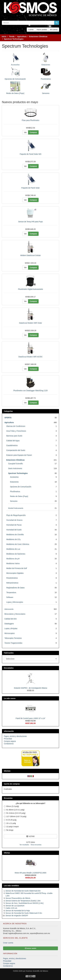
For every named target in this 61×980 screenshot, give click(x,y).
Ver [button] (25, 132)
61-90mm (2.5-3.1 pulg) (14, 810)
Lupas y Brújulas (11, 628)
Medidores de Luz (13, 549)
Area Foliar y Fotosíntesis (16, 431)
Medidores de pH (13, 559)
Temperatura (11, 592)
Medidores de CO (13, 539)
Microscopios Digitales (15, 573)
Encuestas (8, 798)
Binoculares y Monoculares (15, 614)
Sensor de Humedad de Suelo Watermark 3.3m (24, 913)
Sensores (46, 93)
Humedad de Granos (14, 520)
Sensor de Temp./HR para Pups (30, 222)
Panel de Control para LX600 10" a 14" (30, 718)
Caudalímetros (12, 445)
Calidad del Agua (13, 441)
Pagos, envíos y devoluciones (15, 736)
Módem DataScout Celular (30, 255)
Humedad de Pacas (14, 525)
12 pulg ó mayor (11, 827)
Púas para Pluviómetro (31, 120)
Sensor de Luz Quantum (15, 906)
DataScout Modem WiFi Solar (30, 323)
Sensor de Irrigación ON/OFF (17, 916)
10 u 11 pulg (10, 823)
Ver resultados (24, 845)
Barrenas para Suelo (14, 436)
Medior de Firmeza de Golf (17, 568)
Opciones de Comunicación (15, 79)
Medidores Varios (13, 563)
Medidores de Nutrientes (16, 554)
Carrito (31, 30)
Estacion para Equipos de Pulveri (19, 455)
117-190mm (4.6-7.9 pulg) (15, 816)
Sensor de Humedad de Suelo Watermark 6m (23, 891)
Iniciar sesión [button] (30, 948)
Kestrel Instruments (16, 508)
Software (10, 597)
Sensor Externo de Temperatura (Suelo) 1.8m (23, 901)
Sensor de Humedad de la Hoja (18, 911)
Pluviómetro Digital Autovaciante (30, 289)
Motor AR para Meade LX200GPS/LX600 (30, 873)
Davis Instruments (15, 468)
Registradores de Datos (15, 588)
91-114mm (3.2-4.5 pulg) (15, 813)
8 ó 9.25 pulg (10, 820)
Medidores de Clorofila (15, 535)
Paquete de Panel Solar (31, 188)
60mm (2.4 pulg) (11, 806)
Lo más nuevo (10, 698)
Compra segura (10, 741)
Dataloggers (9, 624)
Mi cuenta (54, 30)
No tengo (9, 830)
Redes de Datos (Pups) (15, 93)
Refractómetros (12, 583)
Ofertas (7, 853)
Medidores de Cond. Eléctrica (18, 544)
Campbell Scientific (16, 464)
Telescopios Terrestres (13, 638)
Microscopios (10, 633)
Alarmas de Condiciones (16, 426)
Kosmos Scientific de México (37, 971)
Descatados (9, 668)
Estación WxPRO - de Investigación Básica (31, 688)
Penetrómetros (12, 578)
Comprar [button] (33, 132)
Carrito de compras (12, 784)
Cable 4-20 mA (11, 908)
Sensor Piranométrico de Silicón (18, 898)
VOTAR (30, 836)
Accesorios (15, 65)
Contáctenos (9, 744)
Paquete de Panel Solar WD (30, 154)
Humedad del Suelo (14, 530)
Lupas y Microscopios (15, 602)
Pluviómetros (46, 79)
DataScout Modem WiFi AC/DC (30, 357)
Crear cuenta (8, 943)
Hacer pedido (42, 30)
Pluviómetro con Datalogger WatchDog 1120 (30, 391)
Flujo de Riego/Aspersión (16, 515)
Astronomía (9, 609)
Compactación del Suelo (16, 450)
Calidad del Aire (11, 619)
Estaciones (46, 65)
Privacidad (8, 739)
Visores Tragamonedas (13, 643)
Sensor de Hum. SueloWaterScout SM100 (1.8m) (24, 903)
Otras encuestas (36, 845)
